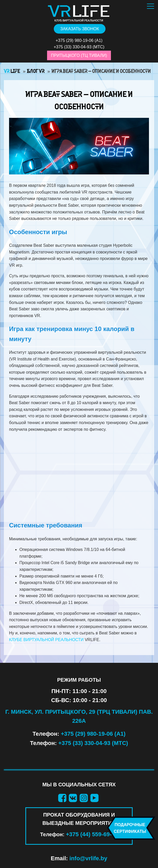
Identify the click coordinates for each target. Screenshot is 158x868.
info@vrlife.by (88, 858)
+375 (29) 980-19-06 (74, 40)
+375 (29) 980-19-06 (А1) (93, 734)
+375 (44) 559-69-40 (92, 834)
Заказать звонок (80, 29)
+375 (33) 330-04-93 (72, 47)
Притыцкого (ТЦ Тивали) (79, 55)
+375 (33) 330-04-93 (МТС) (93, 743)
